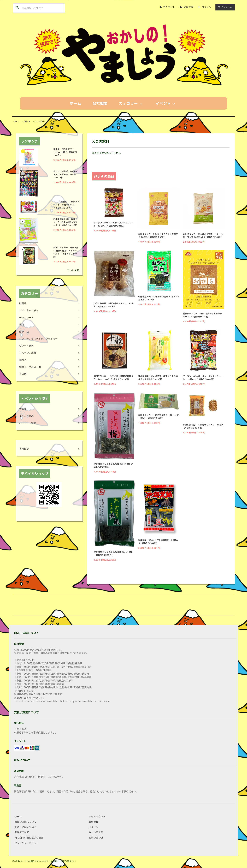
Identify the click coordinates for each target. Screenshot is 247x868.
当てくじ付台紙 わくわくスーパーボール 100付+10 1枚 (66, 174)
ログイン (206, 7)
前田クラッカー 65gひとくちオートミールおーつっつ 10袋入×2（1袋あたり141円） (203, 236)
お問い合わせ (96, 838)
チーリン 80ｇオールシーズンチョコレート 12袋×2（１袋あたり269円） (203, 378)
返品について (22, 832)
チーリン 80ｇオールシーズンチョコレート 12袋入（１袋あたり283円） (114, 224)
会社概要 (100, 103)
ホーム (75, 103)
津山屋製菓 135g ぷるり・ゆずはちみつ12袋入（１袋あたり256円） (158, 378)
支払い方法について (25, 822)
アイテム (224, 7)
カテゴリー (132, 103)
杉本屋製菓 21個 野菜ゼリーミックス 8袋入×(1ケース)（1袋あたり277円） (66, 222)
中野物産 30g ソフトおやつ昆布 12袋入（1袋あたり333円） (159, 298)
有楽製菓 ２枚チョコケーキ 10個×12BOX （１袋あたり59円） (66, 205)
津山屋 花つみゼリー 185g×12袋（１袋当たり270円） (65, 152)
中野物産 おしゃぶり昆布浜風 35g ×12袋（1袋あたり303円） (113, 553)
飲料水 (27, 121)
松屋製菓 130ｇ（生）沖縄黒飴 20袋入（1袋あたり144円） (158, 542)
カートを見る (96, 832)
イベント (166, 103)
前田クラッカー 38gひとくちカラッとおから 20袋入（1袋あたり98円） (158, 236)
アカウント (169, 7)
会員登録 (188, 7)
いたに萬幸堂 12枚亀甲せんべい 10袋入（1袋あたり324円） (203, 426)
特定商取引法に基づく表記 (29, 838)
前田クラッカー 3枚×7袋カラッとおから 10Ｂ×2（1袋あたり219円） (204, 315)
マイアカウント (97, 816)
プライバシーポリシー (27, 843)
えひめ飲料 (40, 121)
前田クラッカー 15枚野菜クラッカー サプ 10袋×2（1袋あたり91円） (159, 417)
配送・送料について (25, 827)
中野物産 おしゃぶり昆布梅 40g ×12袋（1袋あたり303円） (114, 465)
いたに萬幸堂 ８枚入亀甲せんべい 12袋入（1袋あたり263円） (114, 305)
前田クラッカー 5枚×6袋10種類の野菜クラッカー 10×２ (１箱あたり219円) (66, 252)
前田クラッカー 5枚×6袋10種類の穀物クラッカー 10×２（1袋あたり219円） (113, 378)
